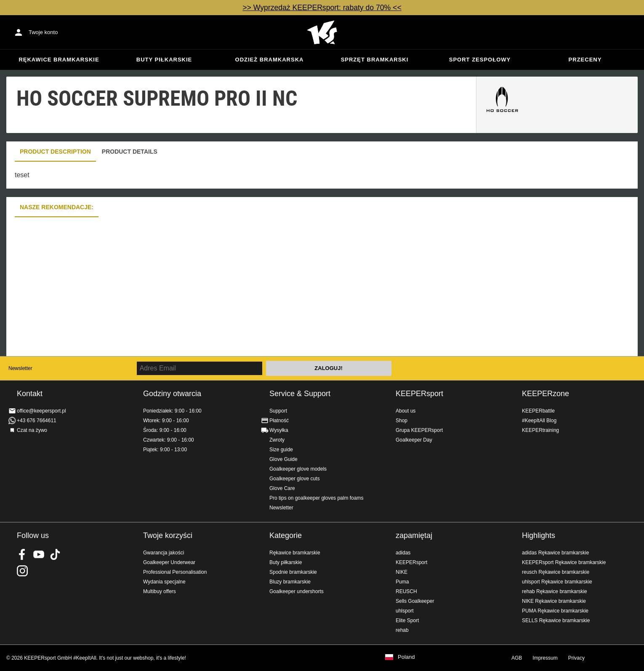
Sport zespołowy (480, 60)
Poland (406, 657)
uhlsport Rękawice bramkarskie (557, 582)
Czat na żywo (32, 430)
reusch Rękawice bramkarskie (556, 572)
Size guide (281, 450)
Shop (402, 421)
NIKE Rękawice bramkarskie (554, 601)
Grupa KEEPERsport (419, 430)
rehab (402, 630)
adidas (403, 553)
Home (322, 32)
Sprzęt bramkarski (375, 60)
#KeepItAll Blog (539, 421)
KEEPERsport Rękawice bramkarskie (564, 562)
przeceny (585, 60)
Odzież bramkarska (270, 60)
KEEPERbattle (538, 411)
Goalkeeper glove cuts (294, 479)
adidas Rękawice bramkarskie (555, 553)
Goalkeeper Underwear (169, 562)
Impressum (545, 658)
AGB (517, 658)
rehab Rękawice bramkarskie (555, 591)
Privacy (576, 658)
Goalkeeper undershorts (297, 591)
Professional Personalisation (175, 572)
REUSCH (406, 591)
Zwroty (277, 440)
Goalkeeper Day (414, 440)
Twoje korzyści (168, 535)
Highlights (539, 535)
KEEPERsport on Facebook (22, 554)
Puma (402, 582)
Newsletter (20, 368)
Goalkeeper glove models (298, 469)
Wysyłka (279, 430)
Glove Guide (283, 459)
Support (278, 411)
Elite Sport (407, 620)
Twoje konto (43, 32)
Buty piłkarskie (164, 60)
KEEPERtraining (540, 430)
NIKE (402, 572)
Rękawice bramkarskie (59, 60)
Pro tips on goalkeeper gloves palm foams (316, 498)
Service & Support (300, 394)
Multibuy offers (160, 591)
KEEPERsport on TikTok (55, 554)
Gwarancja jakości (164, 553)
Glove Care (282, 488)
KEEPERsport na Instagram (22, 571)
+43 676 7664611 (37, 421)
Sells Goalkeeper (415, 601)
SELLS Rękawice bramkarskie (556, 620)
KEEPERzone (546, 394)
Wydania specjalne (164, 582)
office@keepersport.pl (41, 411)
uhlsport (405, 611)
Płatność (279, 421)
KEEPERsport (419, 394)
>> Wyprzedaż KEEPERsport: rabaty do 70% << (322, 8)
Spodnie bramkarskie (293, 572)
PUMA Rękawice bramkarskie (555, 611)
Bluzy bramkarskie (290, 582)
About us (406, 411)
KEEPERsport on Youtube (39, 554)
